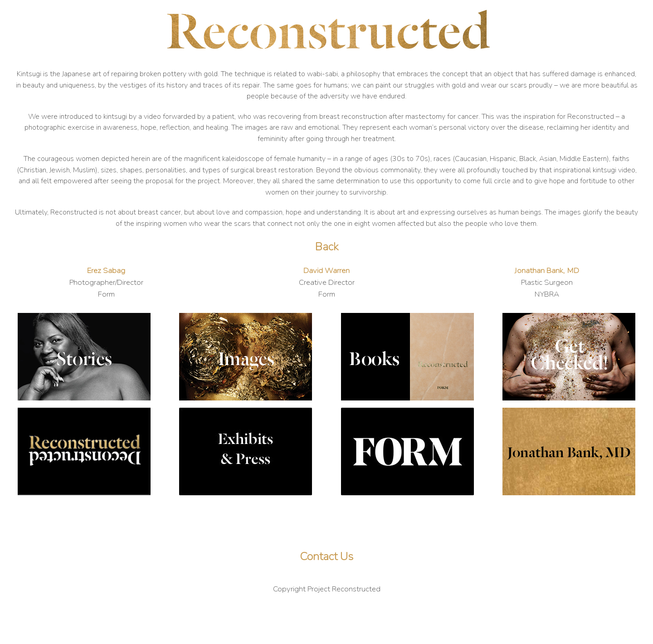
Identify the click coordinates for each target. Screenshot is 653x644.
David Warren (326, 271)
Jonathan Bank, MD (547, 271)
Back (326, 247)
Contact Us (326, 556)
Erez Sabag (106, 271)
